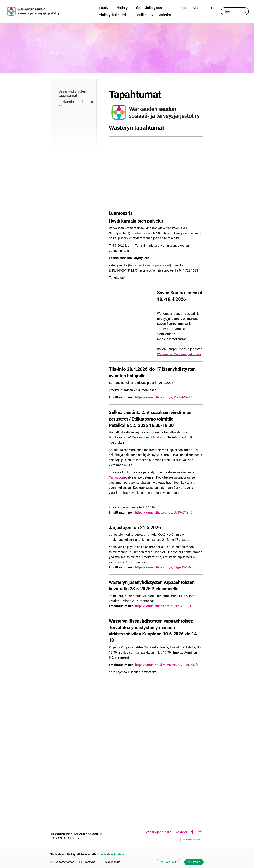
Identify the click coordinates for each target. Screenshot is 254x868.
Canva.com (117, 477)
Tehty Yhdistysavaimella (192, 840)
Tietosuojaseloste (157, 832)
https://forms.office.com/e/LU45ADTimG (164, 512)
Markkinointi (111, 862)
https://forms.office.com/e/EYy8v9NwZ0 (164, 397)
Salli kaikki (194, 862)
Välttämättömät (62, 862)
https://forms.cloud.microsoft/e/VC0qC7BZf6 (167, 665)
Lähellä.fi (158, 437)
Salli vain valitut (168, 862)
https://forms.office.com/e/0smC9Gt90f (163, 606)
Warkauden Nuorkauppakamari (179, 354)
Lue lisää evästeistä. (111, 854)
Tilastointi (87, 862)
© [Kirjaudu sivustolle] (53, 834)
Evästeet (180, 832)
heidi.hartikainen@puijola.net (149, 265)
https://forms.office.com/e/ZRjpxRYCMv (163, 567)
